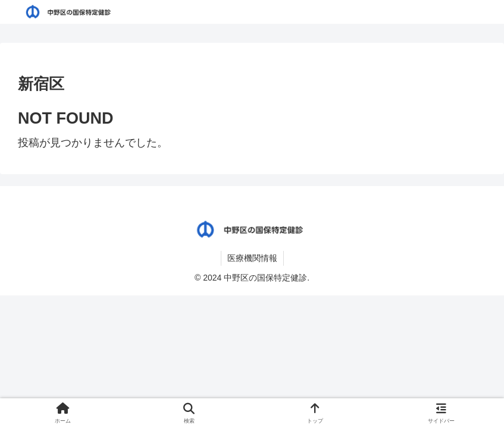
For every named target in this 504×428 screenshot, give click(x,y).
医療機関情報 (252, 258)
